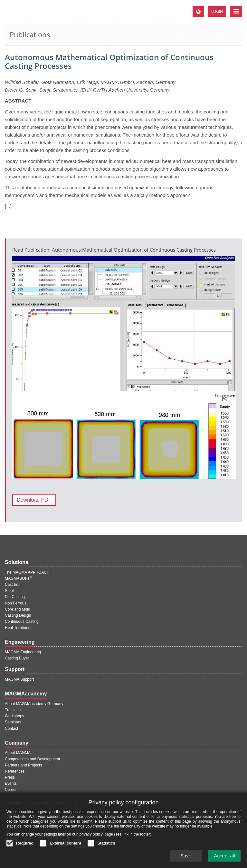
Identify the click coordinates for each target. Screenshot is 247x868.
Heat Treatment (18, 628)
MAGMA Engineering (23, 652)
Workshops (14, 716)
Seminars (13, 722)
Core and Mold (18, 609)
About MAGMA (18, 753)
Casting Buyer (17, 658)
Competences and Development (32, 759)
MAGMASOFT (18, 578)
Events (11, 783)
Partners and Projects (23, 765)
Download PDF (34, 500)
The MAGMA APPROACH (27, 572)
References (15, 771)
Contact (11, 729)
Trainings (13, 710)
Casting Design (18, 615)
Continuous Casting (22, 622)
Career (11, 790)
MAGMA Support (19, 679)
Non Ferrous (16, 603)
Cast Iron (13, 585)
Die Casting (15, 597)
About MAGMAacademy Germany (34, 704)
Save (186, 859)
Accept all (224, 859)
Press (10, 777)
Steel (9, 591)
